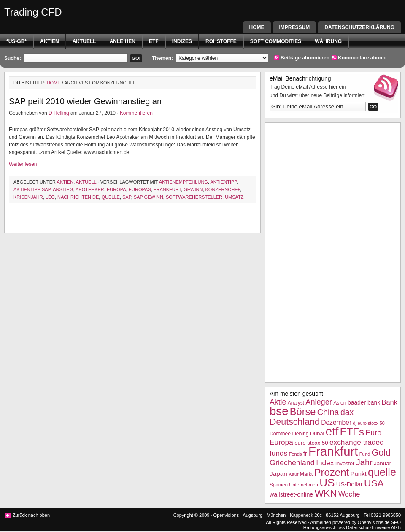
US (327, 483)
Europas (140, 189)
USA (374, 483)
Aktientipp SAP (32, 189)
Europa (116, 189)
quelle (110, 197)
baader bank (364, 402)
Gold (381, 453)
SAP (127, 197)
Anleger (319, 402)
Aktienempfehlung (184, 182)
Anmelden (321, 522)
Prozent (332, 472)
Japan (278, 474)
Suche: (13, 58)
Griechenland (292, 463)
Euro (373, 433)
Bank (389, 402)
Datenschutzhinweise (368, 527)
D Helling (59, 113)
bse (279, 411)
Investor (345, 463)
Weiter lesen (23, 164)
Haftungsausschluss (324, 527)
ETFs (352, 432)
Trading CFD (33, 12)
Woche (349, 494)
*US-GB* (16, 41)
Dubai (317, 433)
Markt (306, 474)
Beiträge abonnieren (305, 58)
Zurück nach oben (31, 515)
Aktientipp (223, 182)
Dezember (336, 423)
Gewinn (193, 189)
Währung (328, 41)
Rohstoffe (221, 41)
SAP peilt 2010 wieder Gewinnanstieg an (85, 101)
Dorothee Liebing (289, 434)
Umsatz (234, 197)
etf (154, 41)
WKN (326, 493)
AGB (396, 527)
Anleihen (123, 41)
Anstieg (63, 189)
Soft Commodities (276, 41)
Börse (303, 412)
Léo (50, 197)
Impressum (295, 27)
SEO (396, 522)
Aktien (50, 41)
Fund (365, 454)
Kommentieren (136, 113)
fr (305, 454)
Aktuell (84, 41)
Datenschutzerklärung (359, 27)
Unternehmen (303, 485)
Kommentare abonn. (362, 58)
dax (347, 412)
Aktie (278, 402)
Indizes (182, 41)
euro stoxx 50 (311, 443)
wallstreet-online (291, 494)
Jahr (364, 462)
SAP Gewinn (148, 197)
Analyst (296, 403)
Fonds (296, 454)
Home (257, 27)
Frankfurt (167, 189)
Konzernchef (223, 189)
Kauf (293, 474)
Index (325, 463)
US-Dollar (350, 484)
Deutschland (295, 422)
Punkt (358, 474)
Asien (340, 403)
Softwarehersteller (194, 197)
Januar (382, 463)
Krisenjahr (28, 197)
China (328, 412)
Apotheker (90, 189)
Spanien (279, 485)
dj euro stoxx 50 (369, 423)
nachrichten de (78, 197)
